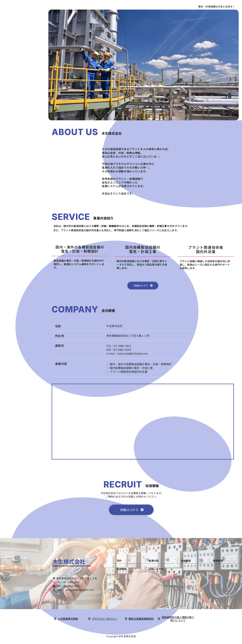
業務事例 (218, 561)
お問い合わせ (25, 70)
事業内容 (25, 40)
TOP (25, 32)
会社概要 (25, 47)
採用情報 (25, 62)
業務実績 (25, 55)
